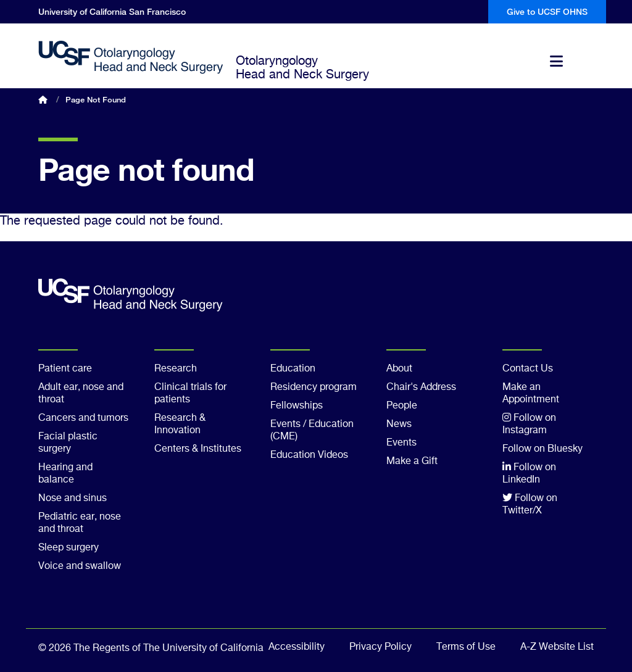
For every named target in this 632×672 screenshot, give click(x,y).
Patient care (65, 369)
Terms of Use (466, 647)
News (399, 425)
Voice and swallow (80, 566)
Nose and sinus (73, 499)
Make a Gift (412, 462)
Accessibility (297, 647)
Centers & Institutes (198, 449)
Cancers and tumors (83, 418)
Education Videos (309, 455)
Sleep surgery (69, 548)
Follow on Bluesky (543, 449)
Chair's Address (421, 388)
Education (293, 369)
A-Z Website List (557, 647)
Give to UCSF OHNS (547, 11)
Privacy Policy (380, 647)
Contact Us (528, 369)
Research (176, 369)
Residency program (314, 388)
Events (401, 443)
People (402, 406)
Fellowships (297, 406)
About (399, 369)
